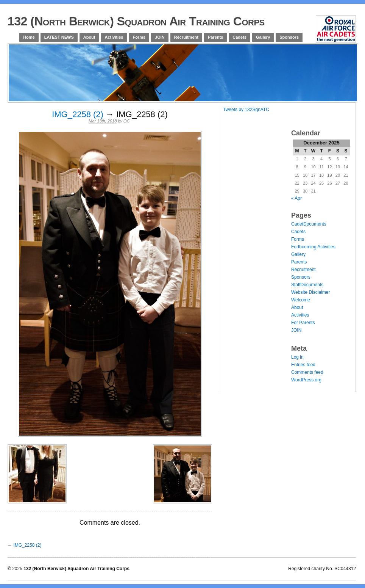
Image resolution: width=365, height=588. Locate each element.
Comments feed (307, 372)
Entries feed (303, 365)
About (89, 37)
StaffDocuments (307, 285)
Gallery (263, 37)
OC (127, 121)
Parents (215, 37)
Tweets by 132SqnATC (246, 110)
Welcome (301, 300)
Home (29, 37)
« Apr (296, 198)
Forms (139, 37)
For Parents (303, 323)
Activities (114, 37)
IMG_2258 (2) (78, 114)
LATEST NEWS (59, 37)
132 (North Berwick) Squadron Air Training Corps (136, 21)
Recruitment (186, 37)
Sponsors (289, 37)
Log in (297, 357)
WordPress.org (306, 380)
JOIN (160, 37)
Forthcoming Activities (313, 247)
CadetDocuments (309, 224)
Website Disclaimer (310, 292)
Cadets (239, 37)
